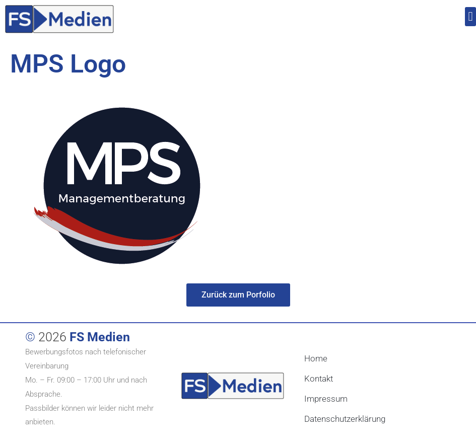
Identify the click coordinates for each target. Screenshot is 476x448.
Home (316, 358)
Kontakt (319, 379)
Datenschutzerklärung (345, 419)
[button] (470, 17)
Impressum (326, 399)
